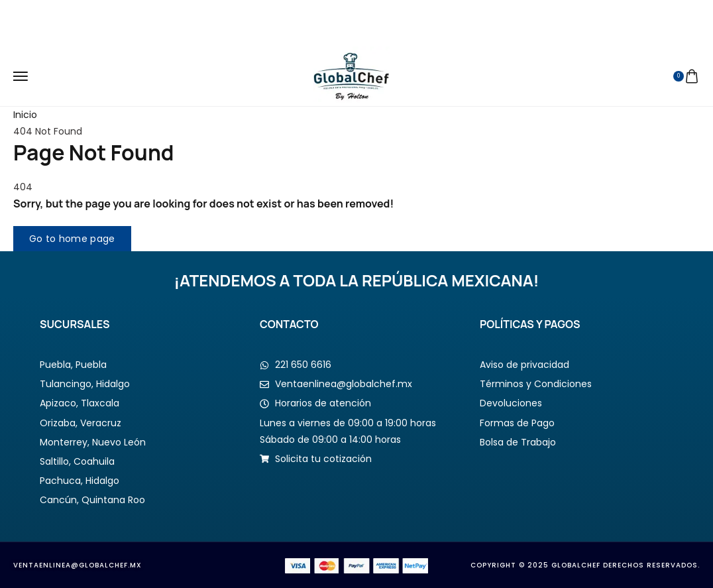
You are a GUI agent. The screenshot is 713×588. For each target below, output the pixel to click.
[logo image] (352, 76)
